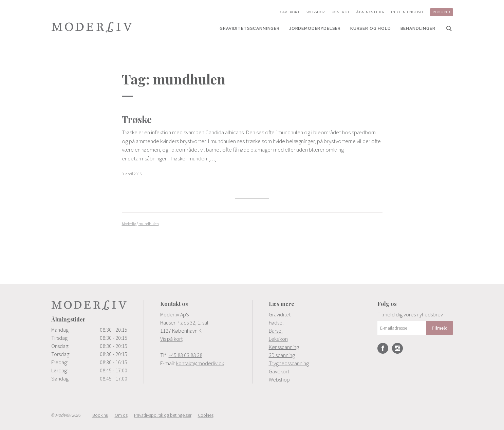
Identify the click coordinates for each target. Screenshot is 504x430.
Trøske (137, 119)
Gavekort (290, 12)
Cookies (206, 415)
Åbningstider (370, 12)
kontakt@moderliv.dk (200, 363)
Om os (121, 415)
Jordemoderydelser (315, 28)
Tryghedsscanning (289, 363)
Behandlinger (418, 28)
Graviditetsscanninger (250, 28)
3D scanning (282, 355)
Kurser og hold (371, 28)
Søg (449, 28)
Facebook (383, 348)
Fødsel (276, 322)
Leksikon (278, 339)
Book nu (442, 12)
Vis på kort (171, 339)
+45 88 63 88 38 (185, 355)
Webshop (316, 12)
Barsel (276, 331)
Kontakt (341, 12)
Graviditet (280, 314)
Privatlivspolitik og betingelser (163, 415)
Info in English (407, 12)
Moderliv (92, 27)
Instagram (397, 348)
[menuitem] (250, 28)
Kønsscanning (284, 347)
